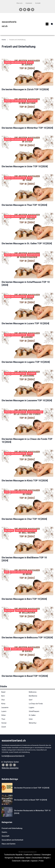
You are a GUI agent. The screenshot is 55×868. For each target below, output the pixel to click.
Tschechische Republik (13, 855)
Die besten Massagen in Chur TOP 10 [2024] (24, 519)
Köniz (30, 453)
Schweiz (37, 855)
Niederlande (19, 858)
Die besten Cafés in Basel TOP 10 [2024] (31, 800)
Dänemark (26, 861)
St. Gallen (32, 216)
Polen (41, 861)
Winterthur (32, 101)
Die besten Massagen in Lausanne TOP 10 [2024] (27, 400)
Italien (28, 858)
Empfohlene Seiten (11, 762)
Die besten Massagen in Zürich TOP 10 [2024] (25, 89)
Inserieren (29, 3)
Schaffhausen (33, 255)
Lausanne (32, 373)
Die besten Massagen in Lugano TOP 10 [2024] (26, 362)
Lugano (31, 335)
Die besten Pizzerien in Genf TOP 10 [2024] (32, 788)
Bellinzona (9, 610)
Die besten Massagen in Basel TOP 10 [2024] (25, 676)
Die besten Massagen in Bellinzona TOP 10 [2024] (27, 638)
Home (4, 40)
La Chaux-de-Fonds (35, 412)
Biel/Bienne (9, 530)
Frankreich (28, 855)
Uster (30, 139)
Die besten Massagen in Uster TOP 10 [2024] (25, 166)
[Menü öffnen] (47, 24)
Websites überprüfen (10, 768)
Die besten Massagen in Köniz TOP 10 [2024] (25, 481)
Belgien (46, 858)
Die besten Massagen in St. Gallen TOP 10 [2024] (27, 243)
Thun (30, 178)
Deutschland (37, 858)
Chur (7, 492)
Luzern (30, 296)
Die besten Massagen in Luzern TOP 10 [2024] (25, 323)
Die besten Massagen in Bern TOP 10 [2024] (24, 599)
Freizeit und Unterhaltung (15, 62)
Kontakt (38, 3)
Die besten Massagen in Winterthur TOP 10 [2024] (27, 128)
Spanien (34, 861)
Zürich (30, 62)
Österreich (16, 861)
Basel (7, 649)
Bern (7, 572)
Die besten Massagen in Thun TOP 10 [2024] (24, 205)
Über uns (19, 3)
